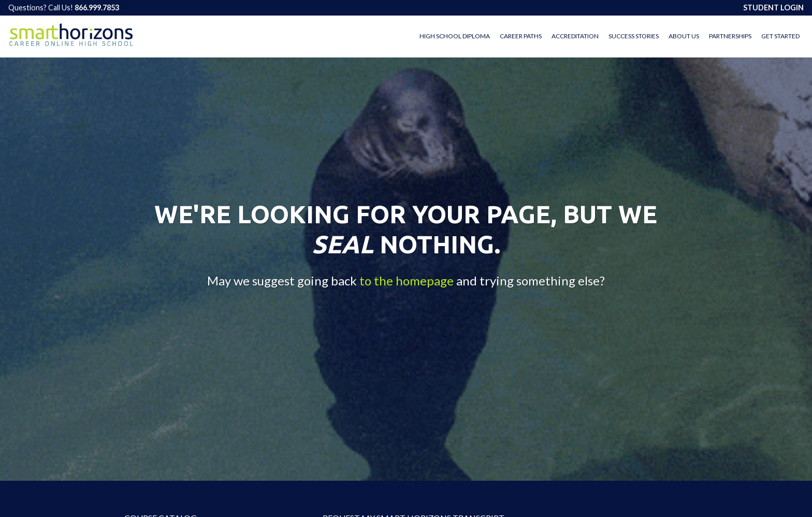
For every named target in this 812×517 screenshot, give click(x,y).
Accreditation (575, 36)
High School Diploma (455, 36)
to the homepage (407, 281)
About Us (684, 36)
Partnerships (730, 36)
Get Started (780, 36)
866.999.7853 (97, 8)
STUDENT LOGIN (773, 8)
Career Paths (521, 36)
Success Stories (634, 36)
